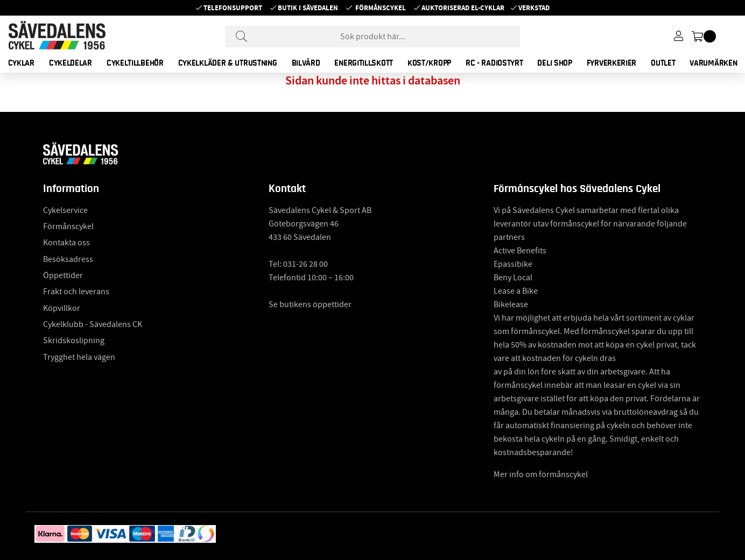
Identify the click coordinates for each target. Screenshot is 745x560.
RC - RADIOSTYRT (494, 63)
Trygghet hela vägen (79, 357)
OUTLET (663, 63)
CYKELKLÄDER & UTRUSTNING (228, 63)
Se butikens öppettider (310, 304)
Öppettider (63, 275)
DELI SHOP (554, 63)
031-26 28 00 (305, 264)
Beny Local (513, 278)
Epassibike (513, 264)
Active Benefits (520, 251)
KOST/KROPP (429, 63)
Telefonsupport (233, 8)
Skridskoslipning (74, 341)
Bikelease (511, 304)
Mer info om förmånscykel (541, 474)
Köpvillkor (62, 308)
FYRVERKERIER (612, 63)
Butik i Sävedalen (308, 8)
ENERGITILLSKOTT (364, 63)
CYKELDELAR (71, 63)
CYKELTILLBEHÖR (135, 63)
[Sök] (372, 37)
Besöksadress (68, 259)
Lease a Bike (516, 291)
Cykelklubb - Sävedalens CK (93, 324)
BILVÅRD (306, 63)
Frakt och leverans (76, 292)
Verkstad (534, 8)
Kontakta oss (66, 243)
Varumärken (713, 63)
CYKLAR (21, 63)
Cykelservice (65, 210)
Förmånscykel (381, 8)
